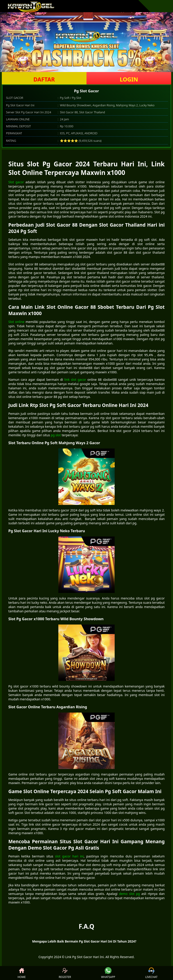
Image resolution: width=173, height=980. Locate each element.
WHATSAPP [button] (108, 973)
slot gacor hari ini (69, 856)
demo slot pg (129, 894)
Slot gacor (16, 182)
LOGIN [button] (129, 79)
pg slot (56, 435)
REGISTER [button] (65, 973)
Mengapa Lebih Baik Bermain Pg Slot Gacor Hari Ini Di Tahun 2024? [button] (84, 941)
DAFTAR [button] (44, 79)
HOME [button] (22, 973)
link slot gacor (75, 380)
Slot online (16, 322)
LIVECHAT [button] (151, 973)
